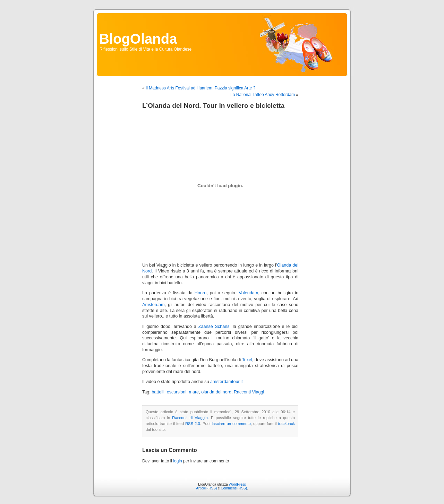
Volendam (248, 293)
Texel (247, 360)
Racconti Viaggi (249, 392)
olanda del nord (216, 392)
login (177, 461)
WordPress (237, 484)
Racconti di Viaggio (190, 418)
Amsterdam (153, 305)
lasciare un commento (231, 424)
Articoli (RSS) (206, 488)
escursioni (177, 392)
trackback (287, 424)
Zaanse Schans (214, 327)
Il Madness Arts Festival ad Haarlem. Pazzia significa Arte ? (200, 88)
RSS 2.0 (193, 424)
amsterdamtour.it (227, 382)
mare (194, 392)
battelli (158, 392)
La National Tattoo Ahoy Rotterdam (263, 95)
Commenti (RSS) (234, 488)
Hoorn (200, 293)
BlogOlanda (138, 39)
